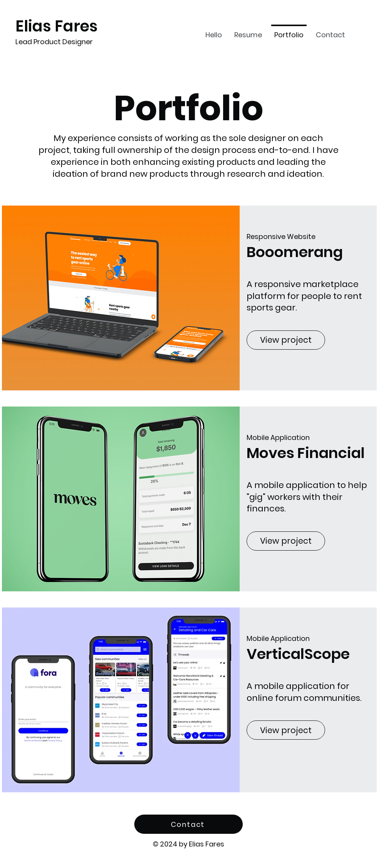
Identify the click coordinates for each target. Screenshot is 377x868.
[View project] (286, 340)
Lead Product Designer (54, 42)
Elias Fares (57, 26)
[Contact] (188, 824)
